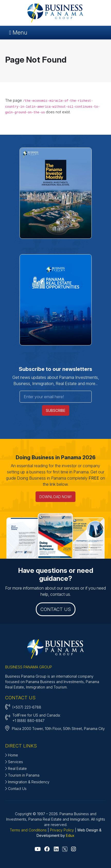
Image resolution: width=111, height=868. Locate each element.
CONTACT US (56, 609)
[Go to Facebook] (47, 849)
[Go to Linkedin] (56, 849)
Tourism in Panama (22, 775)
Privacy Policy (62, 830)
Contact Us (16, 789)
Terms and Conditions (28, 830)
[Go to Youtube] (38, 849)
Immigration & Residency (27, 782)
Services (14, 762)
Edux (70, 835)
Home (12, 755)
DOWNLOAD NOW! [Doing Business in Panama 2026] (55, 497)
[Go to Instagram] (73, 849)
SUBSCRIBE (56, 410)
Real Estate (16, 768)
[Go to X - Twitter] (65, 849)
